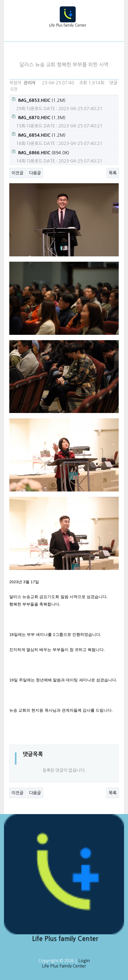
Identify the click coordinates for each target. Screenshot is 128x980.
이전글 (17, 173)
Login (84, 963)
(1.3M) (39, 117)
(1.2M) (39, 100)
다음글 (35, 173)
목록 (113, 173)
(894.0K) (41, 152)
